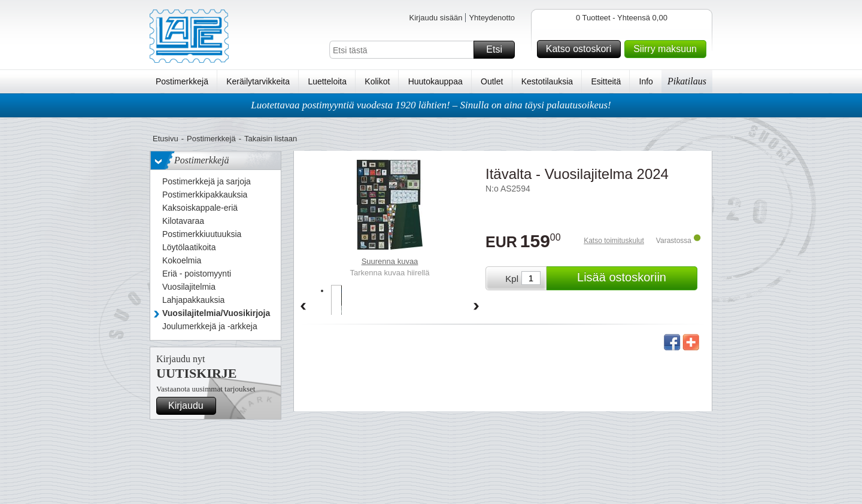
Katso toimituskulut (614, 241)
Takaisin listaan (271, 139)
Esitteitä (606, 81)
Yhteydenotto (492, 18)
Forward (476, 307)
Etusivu (166, 139)
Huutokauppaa (435, 81)
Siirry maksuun (668, 49)
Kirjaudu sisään (435, 18)
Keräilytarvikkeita (258, 81)
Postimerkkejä (182, 81)
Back (303, 307)
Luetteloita (327, 81)
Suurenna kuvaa (390, 261)
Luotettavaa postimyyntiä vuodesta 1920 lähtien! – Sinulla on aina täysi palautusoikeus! (431, 105)
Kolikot (377, 81)
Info (646, 81)
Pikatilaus (687, 81)
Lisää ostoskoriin (635, 278)
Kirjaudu (190, 406)
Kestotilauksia (547, 81)
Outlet (492, 81)
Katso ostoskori (582, 49)
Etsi (499, 50)
